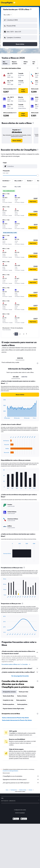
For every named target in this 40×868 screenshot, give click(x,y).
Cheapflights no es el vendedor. (21, 776)
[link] (17, 141)
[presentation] (31, 9)
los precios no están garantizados (10, 771)
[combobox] (8, 15)
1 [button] (16, 334)
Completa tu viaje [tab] (8, 700)
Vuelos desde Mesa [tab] (8, 696)
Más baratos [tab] (5, 63)
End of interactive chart (2, 417)
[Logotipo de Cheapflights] (7, 3)
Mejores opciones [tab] (15, 63)
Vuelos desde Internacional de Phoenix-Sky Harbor (17, 720)
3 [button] (24, 334)
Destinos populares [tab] (8, 704)
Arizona (30, 790)
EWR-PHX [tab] (20, 358)
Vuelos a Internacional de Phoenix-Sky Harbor (15, 718)
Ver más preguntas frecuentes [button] (20, 676)
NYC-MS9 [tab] (16, 377)
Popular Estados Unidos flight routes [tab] (13, 709)
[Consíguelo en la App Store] (24, 819)
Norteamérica (14, 790)
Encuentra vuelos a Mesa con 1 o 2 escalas (16, 664)
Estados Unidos (23, 790)
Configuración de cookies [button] (20, 810)
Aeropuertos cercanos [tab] (9, 692)
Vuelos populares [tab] (22, 704)
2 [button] (20, 334)
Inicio (7, 790)
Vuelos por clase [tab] (23, 692)
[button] (20, 20)
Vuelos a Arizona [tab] (22, 696)
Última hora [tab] (26, 63)
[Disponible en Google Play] (16, 819)
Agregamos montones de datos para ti (21, 779)
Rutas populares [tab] (21, 700)
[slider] (38, 175)
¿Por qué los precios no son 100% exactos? (21, 783)
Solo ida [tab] (34, 63)
